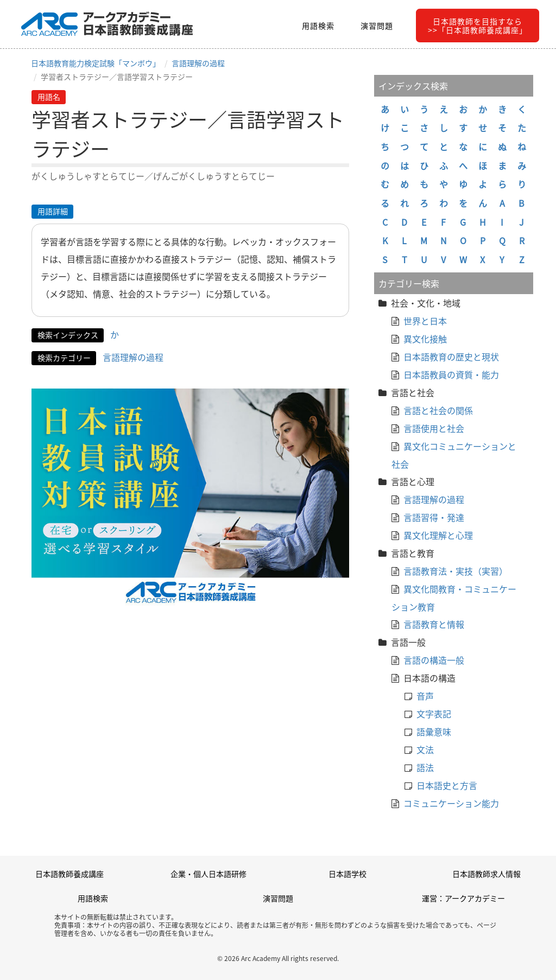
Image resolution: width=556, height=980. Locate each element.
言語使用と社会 (434, 428)
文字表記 (434, 714)
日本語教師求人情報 (486, 874)
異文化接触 (425, 339)
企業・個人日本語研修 (208, 874)
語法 (425, 767)
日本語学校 (347, 874)
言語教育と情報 (434, 624)
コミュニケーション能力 (451, 803)
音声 (425, 696)
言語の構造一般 (434, 660)
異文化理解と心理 (438, 535)
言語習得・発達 (434, 517)
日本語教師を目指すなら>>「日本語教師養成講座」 (478, 26)
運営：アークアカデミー (463, 898)
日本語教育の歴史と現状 (451, 357)
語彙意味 (434, 731)
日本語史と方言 (447, 785)
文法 (425, 749)
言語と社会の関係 (438, 410)
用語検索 (318, 26)
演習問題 (377, 26)
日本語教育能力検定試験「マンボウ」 (96, 63)
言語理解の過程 (198, 63)
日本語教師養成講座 (69, 874)
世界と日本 (425, 321)
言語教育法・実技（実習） (456, 571)
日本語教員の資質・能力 (451, 374)
